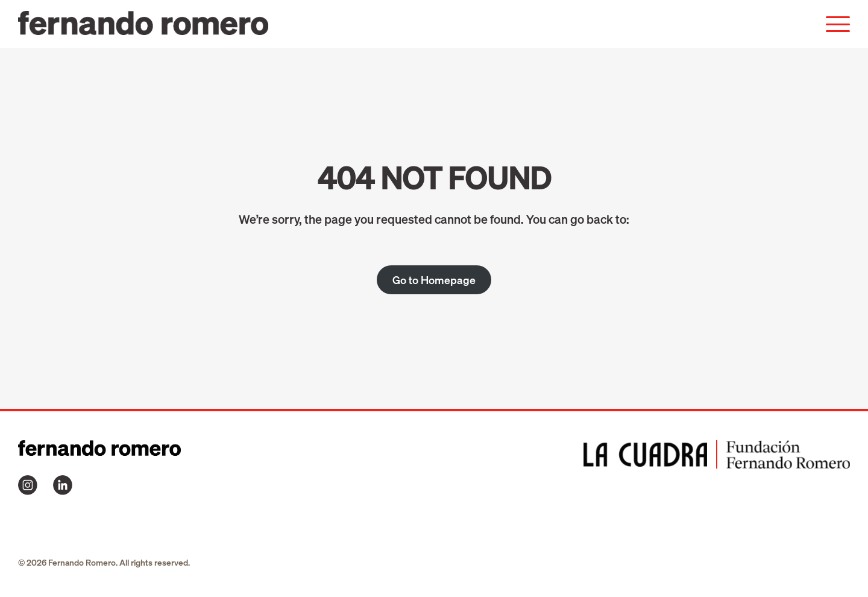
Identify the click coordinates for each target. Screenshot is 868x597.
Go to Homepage (434, 280)
